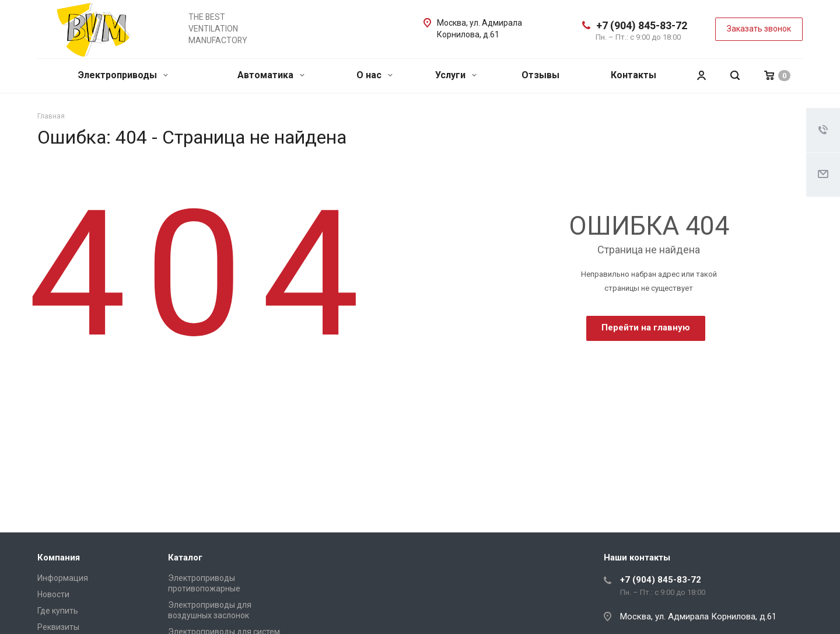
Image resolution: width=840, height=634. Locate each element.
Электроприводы (123, 75)
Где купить (58, 611)
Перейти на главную (646, 328)
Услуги (456, 75)
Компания (59, 558)
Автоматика (271, 75)
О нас (374, 75)
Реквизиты (58, 627)
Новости (53, 594)
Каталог (185, 558)
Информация (63, 578)
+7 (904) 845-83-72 (642, 25)
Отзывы (540, 75)
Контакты (633, 75)
